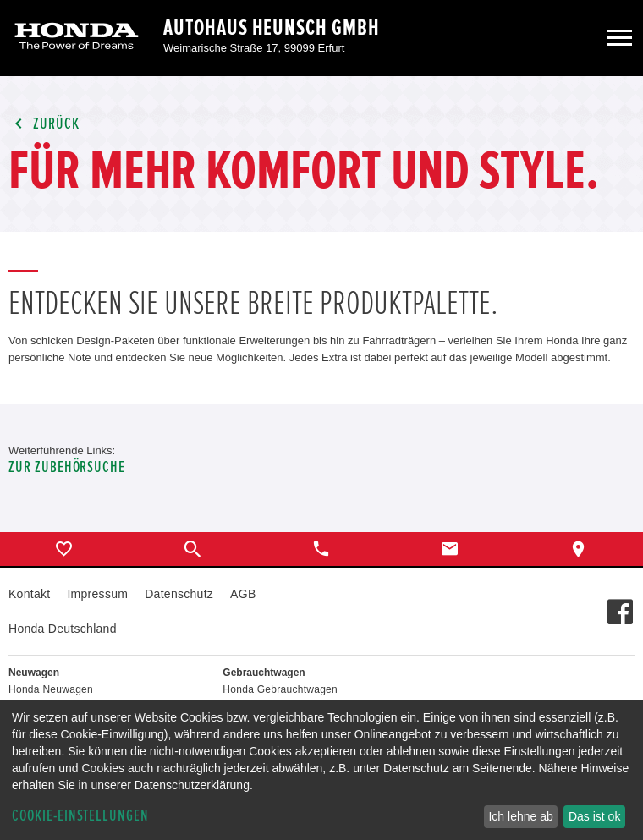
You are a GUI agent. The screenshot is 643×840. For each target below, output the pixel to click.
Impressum (97, 594)
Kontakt (29, 594)
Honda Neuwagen (51, 689)
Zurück (44, 124)
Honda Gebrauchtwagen (280, 689)
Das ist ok (594, 816)
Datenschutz (179, 594)
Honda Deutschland (63, 629)
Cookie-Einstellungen (80, 816)
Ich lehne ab (520, 816)
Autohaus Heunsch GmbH (272, 28)
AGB (243, 594)
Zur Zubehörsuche (67, 467)
